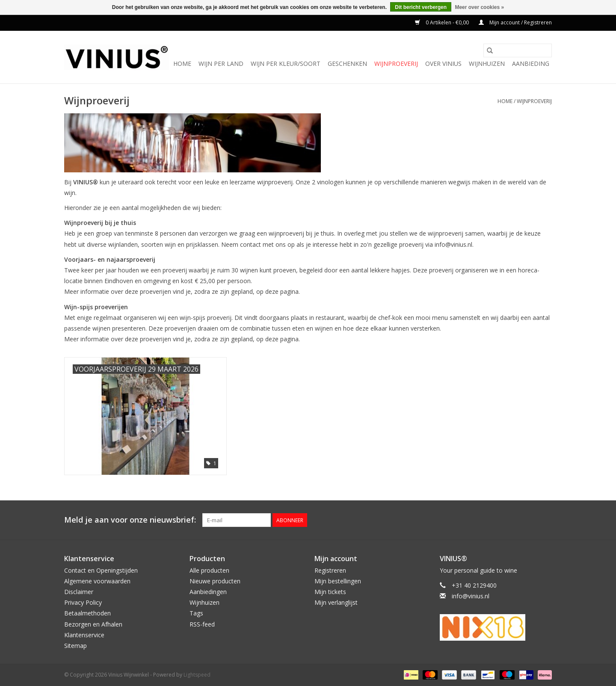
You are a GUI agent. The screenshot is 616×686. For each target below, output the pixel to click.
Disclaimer (79, 592)
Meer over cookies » (479, 7)
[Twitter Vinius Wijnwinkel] (530, 520)
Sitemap (76, 646)
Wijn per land (221, 64)
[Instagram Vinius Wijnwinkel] (545, 520)
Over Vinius (443, 64)
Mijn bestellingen (338, 581)
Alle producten (209, 570)
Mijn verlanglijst (336, 602)
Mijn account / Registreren (515, 22)
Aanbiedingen (208, 592)
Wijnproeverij (396, 64)
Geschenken (347, 64)
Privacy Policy (83, 602)
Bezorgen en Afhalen (93, 624)
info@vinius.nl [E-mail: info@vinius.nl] (471, 596)
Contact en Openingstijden (101, 570)
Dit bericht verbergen (421, 7)
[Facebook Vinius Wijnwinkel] (514, 520)
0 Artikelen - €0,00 (443, 22)
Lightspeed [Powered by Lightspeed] (197, 675)
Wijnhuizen (487, 64)
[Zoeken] (518, 50)
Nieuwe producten (215, 581)
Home (182, 64)
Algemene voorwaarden (97, 581)
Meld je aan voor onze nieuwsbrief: (130, 520)
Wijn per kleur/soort (286, 64)
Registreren (330, 570)
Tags (196, 613)
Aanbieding (531, 64)
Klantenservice (84, 635)
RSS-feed (202, 624)
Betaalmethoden (87, 613)
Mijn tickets (330, 592)
